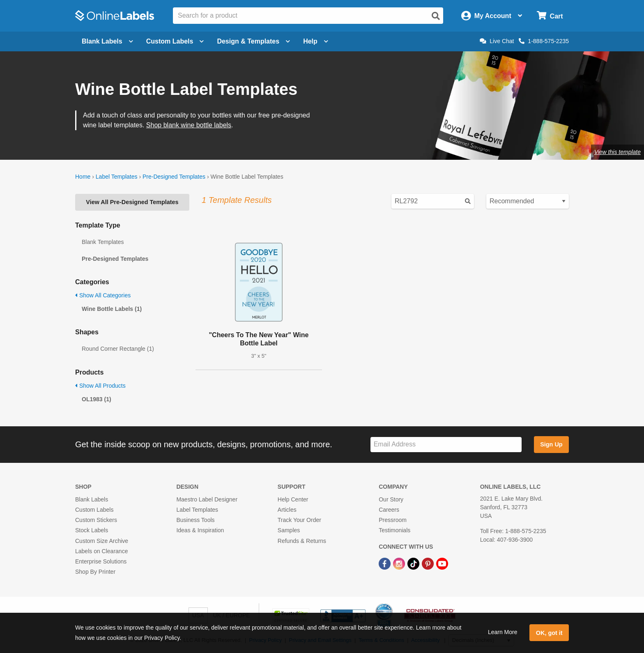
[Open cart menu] (550, 16)
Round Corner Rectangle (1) (118, 349)
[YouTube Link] (442, 563)
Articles (287, 510)
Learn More (503, 632)
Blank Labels (92, 499)
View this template (618, 152)
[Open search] (436, 16)
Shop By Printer (95, 572)
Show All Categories (103, 295)
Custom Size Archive (102, 541)
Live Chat (497, 41)
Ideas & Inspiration (200, 530)
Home (83, 177)
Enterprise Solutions (101, 561)
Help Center (293, 499)
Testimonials (394, 530)
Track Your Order (299, 520)
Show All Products (100, 386)
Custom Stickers (96, 520)
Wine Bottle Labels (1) (112, 309)
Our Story (391, 499)
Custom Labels (94, 510)
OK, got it (549, 633)
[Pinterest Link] (429, 563)
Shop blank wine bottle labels (189, 125)
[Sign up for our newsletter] (446, 445)
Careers (389, 510)
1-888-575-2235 (544, 41)
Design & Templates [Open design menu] (253, 41)
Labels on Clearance (101, 551)
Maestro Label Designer (207, 499)
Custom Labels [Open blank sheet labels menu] (175, 41)
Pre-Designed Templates (174, 177)
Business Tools (195, 520)
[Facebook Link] (385, 563)
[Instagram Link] (400, 563)
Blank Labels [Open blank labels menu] (107, 41)
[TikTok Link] (414, 563)
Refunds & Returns (302, 541)
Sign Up (551, 444)
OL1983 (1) (97, 399)
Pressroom (393, 520)
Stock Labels (92, 530)
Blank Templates (103, 242)
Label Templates (117, 177)
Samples (289, 530)
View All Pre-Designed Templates (132, 202)
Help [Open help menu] (316, 41)
